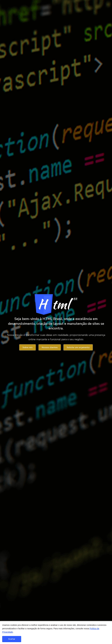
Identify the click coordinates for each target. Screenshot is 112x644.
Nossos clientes (50, 348)
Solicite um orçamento (78, 348)
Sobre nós (27, 348)
